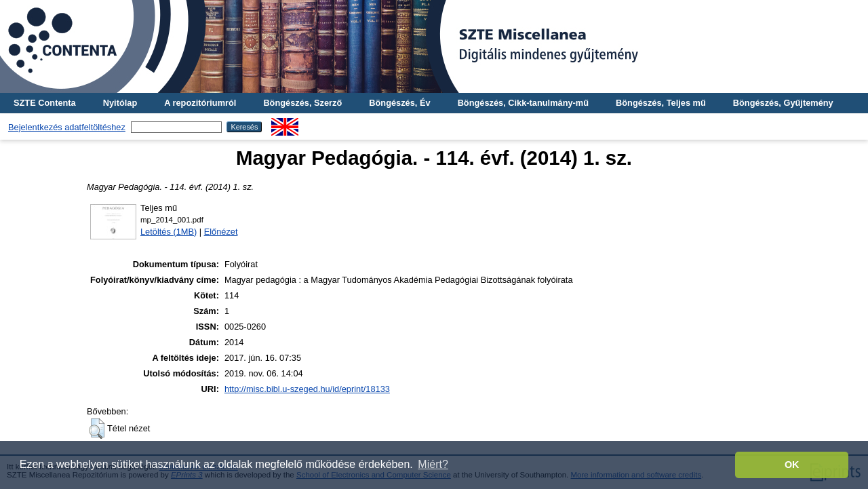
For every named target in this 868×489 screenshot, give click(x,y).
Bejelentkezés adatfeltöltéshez (67, 127)
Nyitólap (120, 103)
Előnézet (221, 232)
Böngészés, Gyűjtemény (783, 103)
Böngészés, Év (399, 103)
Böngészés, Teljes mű (661, 103)
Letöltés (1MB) (169, 232)
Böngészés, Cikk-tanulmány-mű (523, 103)
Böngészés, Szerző (302, 103)
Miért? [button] (433, 464)
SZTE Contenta (45, 103)
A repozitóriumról (200, 103)
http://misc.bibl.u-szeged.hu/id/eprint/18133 (307, 389)
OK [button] (792, 465)
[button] (97, 429)
